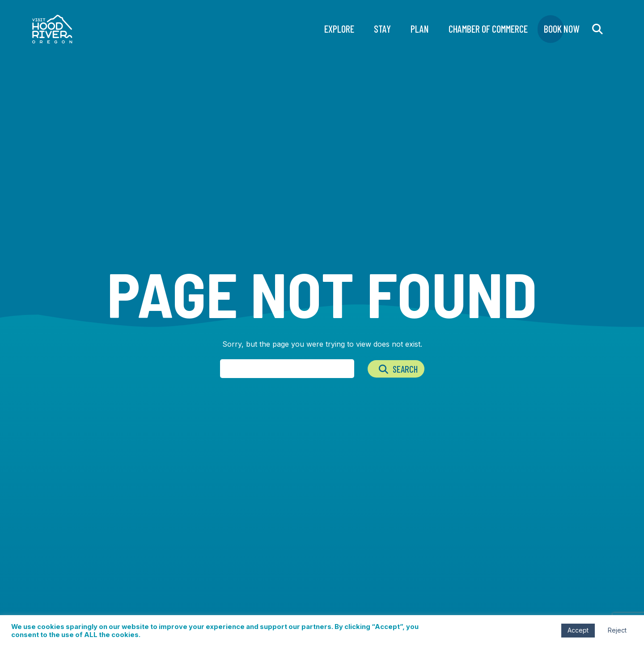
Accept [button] (578, 630)
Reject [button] (617, 630)
